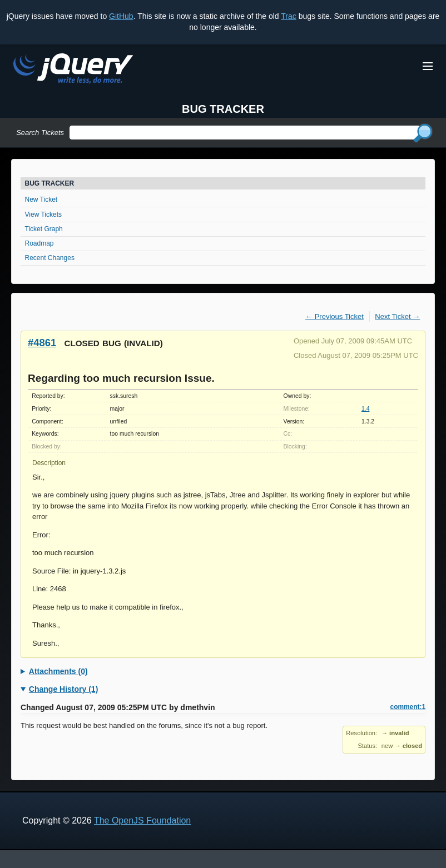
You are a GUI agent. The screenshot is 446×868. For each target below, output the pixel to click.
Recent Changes (50, 258)
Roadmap (39, 243)
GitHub (121, 16)
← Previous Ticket (334, 316)
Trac (288, 16)
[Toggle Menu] (428, 66)
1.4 (365, 409)
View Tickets (43, 214)
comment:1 (408, 707)
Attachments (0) (58, 671)
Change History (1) (63, 689)
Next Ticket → (397, 316)
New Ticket (41, 199)
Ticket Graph (44, 229)
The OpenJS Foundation (142, 820)
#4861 (42, 343)
